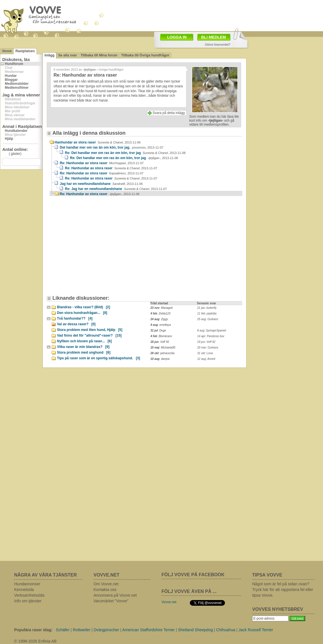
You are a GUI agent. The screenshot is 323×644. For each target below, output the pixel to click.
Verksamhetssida (29, 595)
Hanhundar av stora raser (98, 142)
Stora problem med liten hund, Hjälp (90, 330)
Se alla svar (67, 55)
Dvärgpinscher (106, 630)
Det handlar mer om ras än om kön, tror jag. (112, 147)
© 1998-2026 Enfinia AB (35, 641)
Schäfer (63, 630)
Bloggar (11, 80)
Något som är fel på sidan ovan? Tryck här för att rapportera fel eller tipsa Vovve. (283, 590)
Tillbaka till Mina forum (99, 55)
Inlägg (49, 55)
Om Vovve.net (106, 584)
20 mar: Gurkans (208, 348)
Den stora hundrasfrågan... (82, 313)
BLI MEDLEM (213, 37)
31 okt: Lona (205, 353)
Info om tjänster (28, 601)
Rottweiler (82, 630)
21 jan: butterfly (207, 308)
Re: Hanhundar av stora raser (102, 163)
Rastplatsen (25, 51)
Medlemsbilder (17, 84)
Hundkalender (16, 131)
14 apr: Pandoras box (211, 336)
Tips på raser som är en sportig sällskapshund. (98, 358)
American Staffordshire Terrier (148, 630)
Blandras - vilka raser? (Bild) (83, 307)
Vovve (7, 51)
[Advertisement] (98, 248)
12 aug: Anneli (206, 359)
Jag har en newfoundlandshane (101, 184)
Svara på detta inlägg (169, 113)
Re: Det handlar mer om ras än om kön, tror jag (125, 153)
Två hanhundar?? (75, 318)
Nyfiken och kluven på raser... (84, 341)
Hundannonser (27, 584)
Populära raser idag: (33, 630)
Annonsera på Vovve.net (115, 595)
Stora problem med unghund (84, 352)
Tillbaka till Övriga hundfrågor (145, 55)
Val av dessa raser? (76, 324)
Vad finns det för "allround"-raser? (89, 335)
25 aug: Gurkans (208, 319)
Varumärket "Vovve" (111, 601)
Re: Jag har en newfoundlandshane (116, 189)
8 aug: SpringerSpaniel (212, 331)
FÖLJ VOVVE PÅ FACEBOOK (193, 575)
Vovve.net (169, 602)
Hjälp (9, 139)
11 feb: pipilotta (207, 313)
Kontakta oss (105, 590)
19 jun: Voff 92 (206, 342)
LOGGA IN (177, 37)
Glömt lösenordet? (218, 45)
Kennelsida (24, 590)
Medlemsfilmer (17, 88)
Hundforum (14, 64)
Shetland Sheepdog (195, 630)
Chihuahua (226, 630)
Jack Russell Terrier (256, 630)
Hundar (11, 76)
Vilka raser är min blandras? (83, 347)
